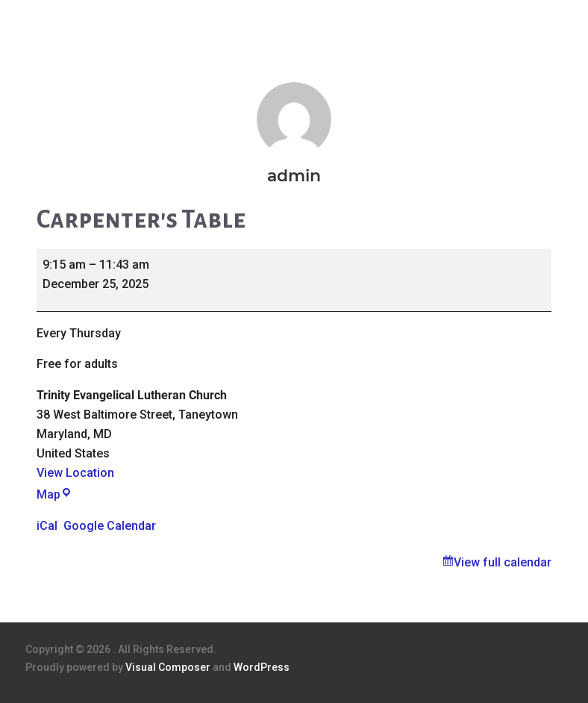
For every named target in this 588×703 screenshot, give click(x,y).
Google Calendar (110, 526)
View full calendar (503, 562)
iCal (47, 526)
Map (54, 494)
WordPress (262, 667)
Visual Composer (168, 667)
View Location (75, 473)
